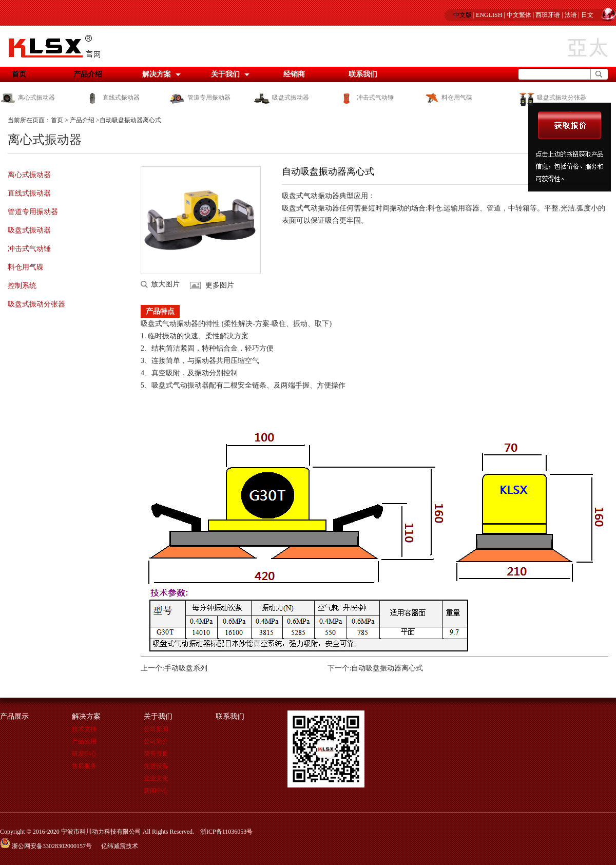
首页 (57, 120)
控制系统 (22, 286)
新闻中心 (156, 791)
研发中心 (84, 754)
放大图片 (165, 284)
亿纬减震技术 (120, 846)
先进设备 (156, 766)
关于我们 (225, 74)
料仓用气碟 (448, 98)
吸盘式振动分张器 (552, 98)
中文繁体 (519, 15)
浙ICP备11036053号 (226, 832)
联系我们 (363, 74)
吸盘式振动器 (282, 98)
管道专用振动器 (200, 98)
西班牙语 (548, 15)
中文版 (463, 15)
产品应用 (84, 741)
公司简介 (156, 741)
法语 (571, 15)
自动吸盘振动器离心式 (387, 668)
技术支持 (84, 729)
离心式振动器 (27, 98)
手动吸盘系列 (186, 668)
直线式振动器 (112, 98)
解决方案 (157, 74)
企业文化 (156, 778)
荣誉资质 (156, 754)
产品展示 (14, 716)
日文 (587, 15)
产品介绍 (88, 74)
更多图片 (220, 285)
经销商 (294, 74)
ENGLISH (489, 15)
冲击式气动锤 (366, 98)
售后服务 (84, 766)
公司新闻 (156, 729)
